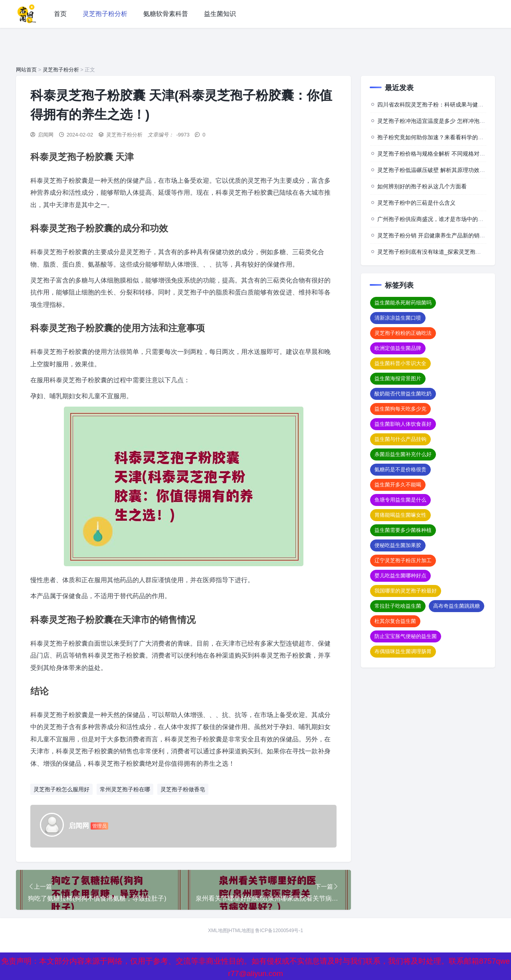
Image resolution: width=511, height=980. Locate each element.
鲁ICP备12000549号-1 (279, 939)
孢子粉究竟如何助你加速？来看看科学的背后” (434, 137)
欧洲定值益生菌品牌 (398, 348)
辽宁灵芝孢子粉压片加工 (403, 560)
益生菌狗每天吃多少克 (400, 409)
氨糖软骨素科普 (166, 14)
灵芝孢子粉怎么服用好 (61, 789)
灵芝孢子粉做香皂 (183, 789)
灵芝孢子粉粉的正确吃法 (403, 333)
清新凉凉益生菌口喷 (398, 318)
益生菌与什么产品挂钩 (400, 439)
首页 (60, 14)
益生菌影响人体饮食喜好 (403, 424)
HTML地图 (240, 939)
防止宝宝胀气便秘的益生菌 (406, 636)
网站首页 (26, 70)
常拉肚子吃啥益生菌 (398, 606)
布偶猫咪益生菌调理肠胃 (403, 651)
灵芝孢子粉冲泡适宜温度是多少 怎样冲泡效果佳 (437, 121)
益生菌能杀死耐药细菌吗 (403, 303)
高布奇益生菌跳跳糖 (457, 606)
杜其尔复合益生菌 (395, 621)
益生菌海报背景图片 (398, 378)
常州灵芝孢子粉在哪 (125, 789)
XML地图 (218, 939)
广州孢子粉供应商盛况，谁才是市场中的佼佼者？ (439, 219)
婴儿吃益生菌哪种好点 (400, 576)
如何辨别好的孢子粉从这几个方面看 (422, 186)
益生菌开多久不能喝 (398, 485)
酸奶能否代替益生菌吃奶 (403, 394)
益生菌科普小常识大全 (400, 363)
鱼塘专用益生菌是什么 (400, 500)
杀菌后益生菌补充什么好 (403, 454)
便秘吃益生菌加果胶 (398, 545)
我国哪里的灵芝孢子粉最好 (406, 591)
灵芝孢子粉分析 (105, 14)
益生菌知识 (220, 14)
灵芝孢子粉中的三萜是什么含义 (416, 203)
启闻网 (46, 135)
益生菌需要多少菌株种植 (403, 530)
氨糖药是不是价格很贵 (400, 469)
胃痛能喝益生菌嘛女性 (400, 515)
